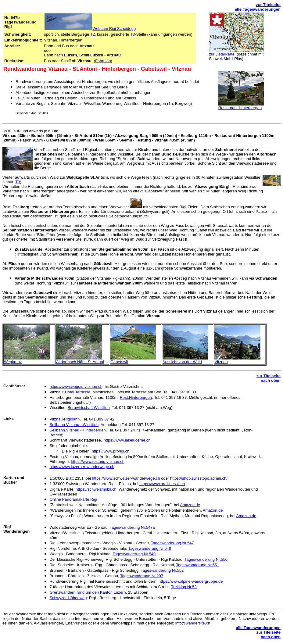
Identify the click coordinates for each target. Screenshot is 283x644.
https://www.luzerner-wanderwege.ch (82, 467)
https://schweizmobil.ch (96, 489)
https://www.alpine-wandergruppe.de (191, 581)
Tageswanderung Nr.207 (142, 576)
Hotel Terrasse (78, 392)
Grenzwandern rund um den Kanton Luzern (88, 592)
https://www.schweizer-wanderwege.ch (126, 478)
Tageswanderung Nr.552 (162, 570)
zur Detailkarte (222, 54)
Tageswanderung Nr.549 (134, 554)
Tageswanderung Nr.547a (132, 527)
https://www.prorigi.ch (111, 451)
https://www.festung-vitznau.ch (98, 462)
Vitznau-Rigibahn (64, 419)
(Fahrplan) (103, 61)
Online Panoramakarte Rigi (73, 499)
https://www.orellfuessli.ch (162, 484)
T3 (133, 34)
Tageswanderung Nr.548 (150, 548)
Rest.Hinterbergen (136, 397)
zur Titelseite (268, 5)
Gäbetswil (119, 362)
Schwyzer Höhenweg (68, 598)
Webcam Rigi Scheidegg (114, 29)
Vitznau (221, 362)
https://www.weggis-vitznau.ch (76, 386)
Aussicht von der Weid (182, 362)
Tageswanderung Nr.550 (206, 559)
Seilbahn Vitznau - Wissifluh (74, 425)
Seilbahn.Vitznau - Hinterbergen (77, 430)
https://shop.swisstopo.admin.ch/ (199, 478)
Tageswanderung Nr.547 (172, 543)
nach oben (271, 380)
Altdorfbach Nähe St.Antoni (80, 362)
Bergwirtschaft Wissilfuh (89, 408)
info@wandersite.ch (193, 623)
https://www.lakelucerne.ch (127, 440)
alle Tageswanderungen (258, 9)
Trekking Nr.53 (184, 587)
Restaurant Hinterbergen (240, 108)
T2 (93, 34)
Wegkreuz (13, 362)
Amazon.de (190, 505)
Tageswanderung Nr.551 (198, 565)
